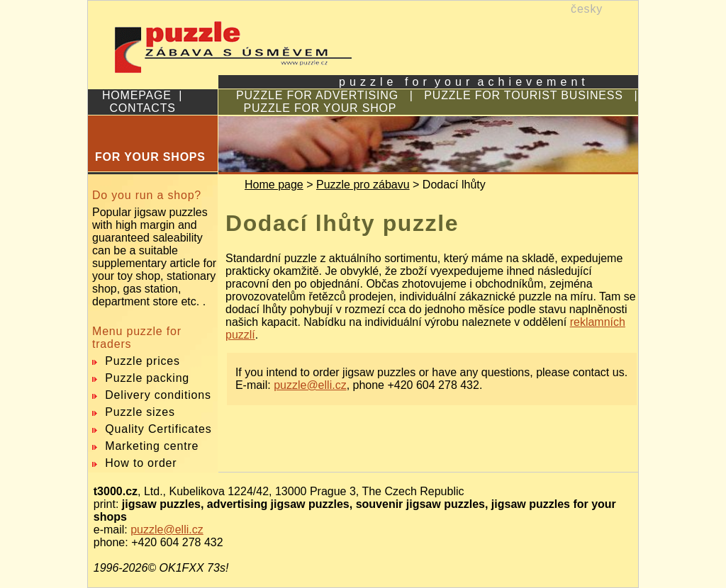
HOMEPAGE (137, 95)
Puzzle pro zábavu (363, 185)
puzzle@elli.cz (310, 385)
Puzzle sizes (140, 412)
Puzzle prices (143, 361)
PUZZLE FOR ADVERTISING (317, 95)
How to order (141, 463)
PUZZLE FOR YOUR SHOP (320, 108)
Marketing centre (152, 446)
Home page (274, 185)
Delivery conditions (158, 395)
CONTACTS (143, 108)
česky (587, 9)
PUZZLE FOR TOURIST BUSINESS (523, 95)
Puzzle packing (147, 378)
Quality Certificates (158, 429)
